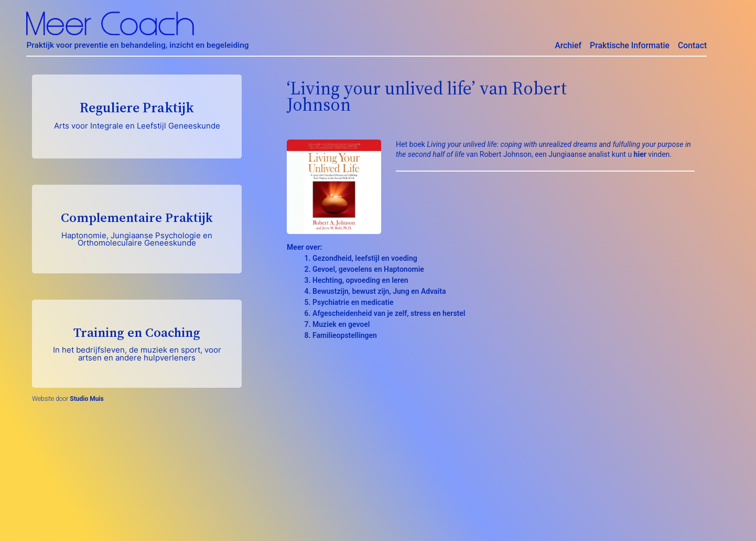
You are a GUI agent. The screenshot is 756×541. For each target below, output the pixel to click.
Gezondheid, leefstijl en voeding (365, 258)
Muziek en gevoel (341, 324)
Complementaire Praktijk (137, 228)
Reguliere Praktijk (137, 114)
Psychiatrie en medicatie (353, 302)
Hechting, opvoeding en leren (360, 280)
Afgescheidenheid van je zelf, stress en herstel (389, 313)
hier (640, 154)
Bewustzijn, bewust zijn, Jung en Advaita (379, 291)
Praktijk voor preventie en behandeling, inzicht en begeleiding (137, 45)
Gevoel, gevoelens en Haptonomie (368, 269)
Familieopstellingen (345, 335)
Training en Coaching (137, 343)
